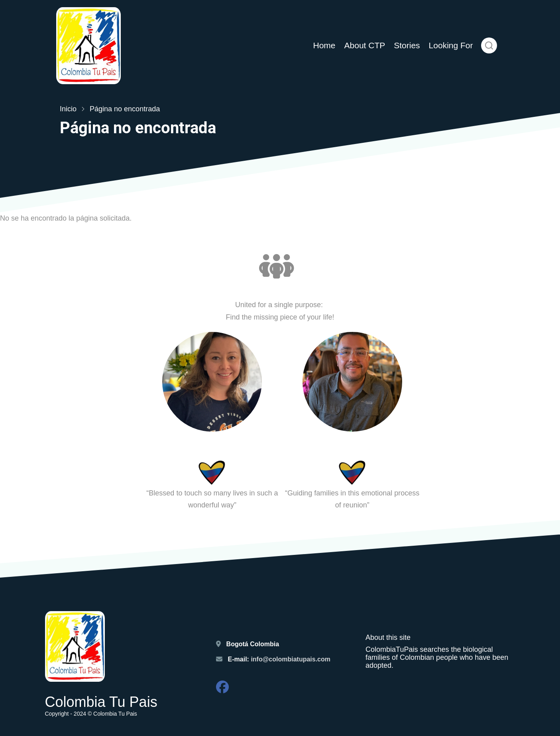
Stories (407, 45)
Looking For (451, 45)
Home (324, 45)
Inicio (68, 109)
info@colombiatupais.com (291, 659)
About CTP (365, 45)
